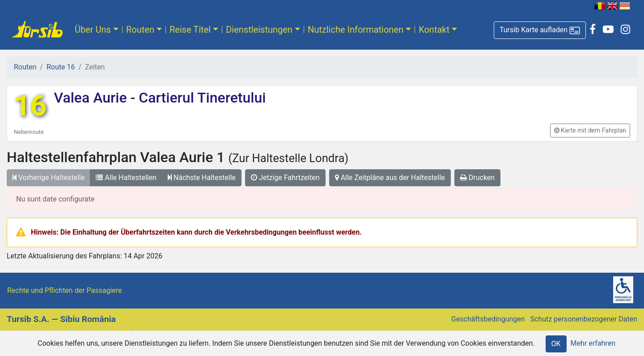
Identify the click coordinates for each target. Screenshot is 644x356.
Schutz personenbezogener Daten (584, 319)
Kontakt (434, 30)
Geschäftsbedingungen (488, 319)
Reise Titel (190, 30)
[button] (540, 30)
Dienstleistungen (259, 30)
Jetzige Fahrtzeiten (285, 178)
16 (30, 106)
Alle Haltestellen (126, 178)
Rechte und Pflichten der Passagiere (65, 290)
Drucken (477, 178)
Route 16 (61, 67)
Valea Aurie (92, 98)
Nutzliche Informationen (356, 30)
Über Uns (93, 30)
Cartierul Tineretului (200, 98)
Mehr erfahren (593, 343)
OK (556, 344)
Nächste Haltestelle (202, 178)
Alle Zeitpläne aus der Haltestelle (390, 178)
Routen (140, 30)
